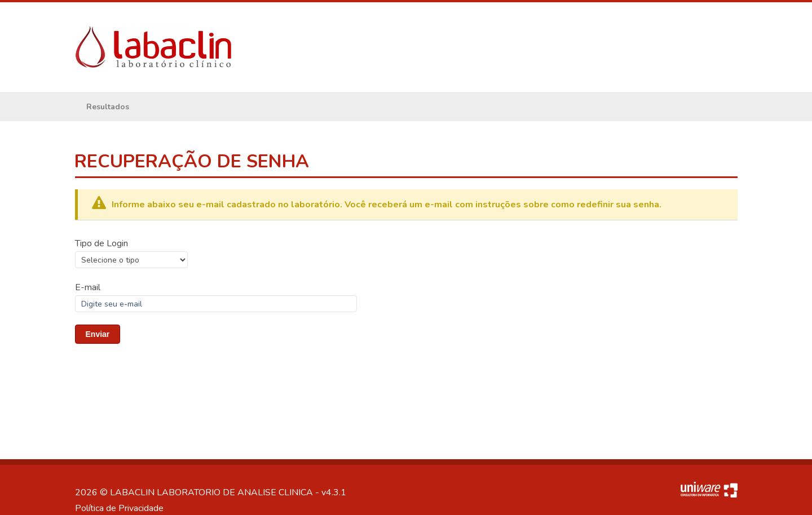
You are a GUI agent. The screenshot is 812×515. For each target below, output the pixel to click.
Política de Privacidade (119, 508)
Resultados (108, 107)
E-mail (88, 287)
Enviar (98, 334)
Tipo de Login (101, 243)
